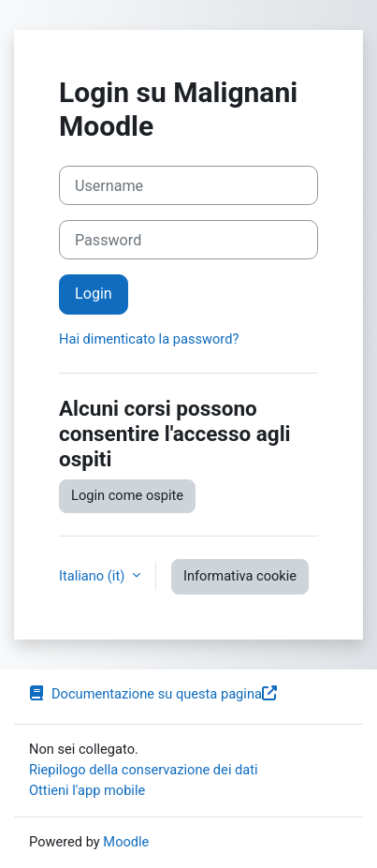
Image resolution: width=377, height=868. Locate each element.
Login (94, 294)
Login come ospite (127, 495)
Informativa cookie (240, 576)
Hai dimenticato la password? (149, 339)
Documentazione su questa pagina (153, 694)
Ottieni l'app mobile (87, 790)
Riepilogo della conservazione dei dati (144, 770)
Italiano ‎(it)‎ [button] (94, 576)
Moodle (126, 842)
